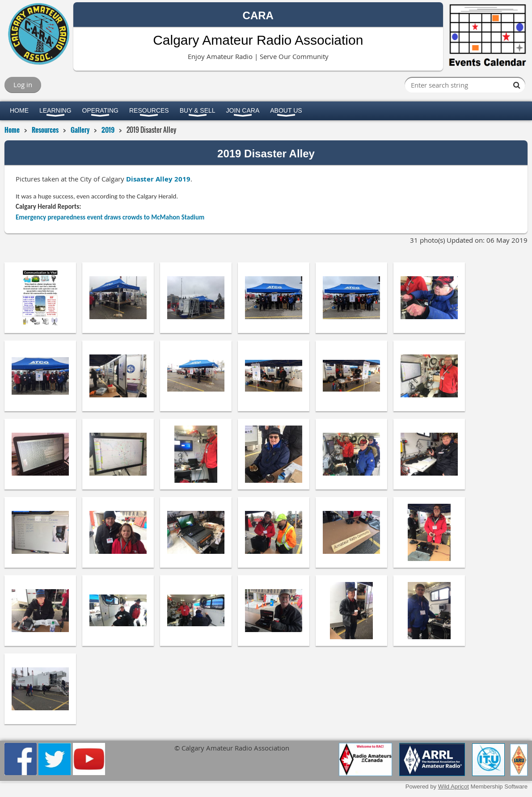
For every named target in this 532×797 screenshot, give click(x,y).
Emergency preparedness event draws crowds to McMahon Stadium (110, 217)
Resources (45, 130)
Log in (23, 84)
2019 (108, 130)
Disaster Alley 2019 (158, 179)
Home (12, 130)
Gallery (80, 130)
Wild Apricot (454, 786)
